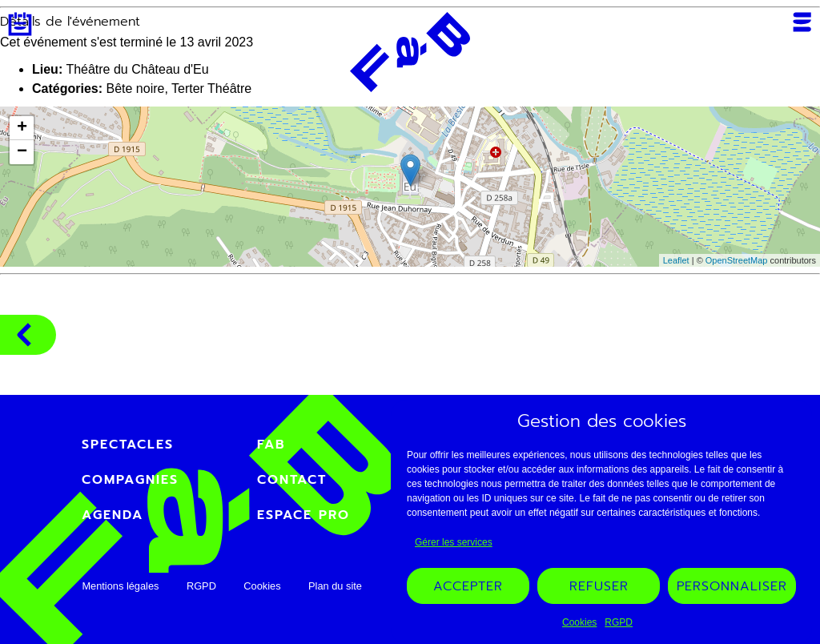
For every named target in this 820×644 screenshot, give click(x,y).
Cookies (579, 622)
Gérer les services (454, 542)
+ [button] (22, 128)
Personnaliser (732, 586)
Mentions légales (120, 586)
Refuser (599, 586)
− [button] (22, 152)
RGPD (619, 622)
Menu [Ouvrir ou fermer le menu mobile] (802, 22)
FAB (271, 445)
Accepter (468, 586)
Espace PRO (303, 515)
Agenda (20, 24)
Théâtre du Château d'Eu (137, 69)
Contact (292, 480)
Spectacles (128, 445)
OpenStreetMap (737, 260)
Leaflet (676, 260)
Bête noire (135, 89)
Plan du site (335, 586)
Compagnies (24, 335)
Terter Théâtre (211, 89)
